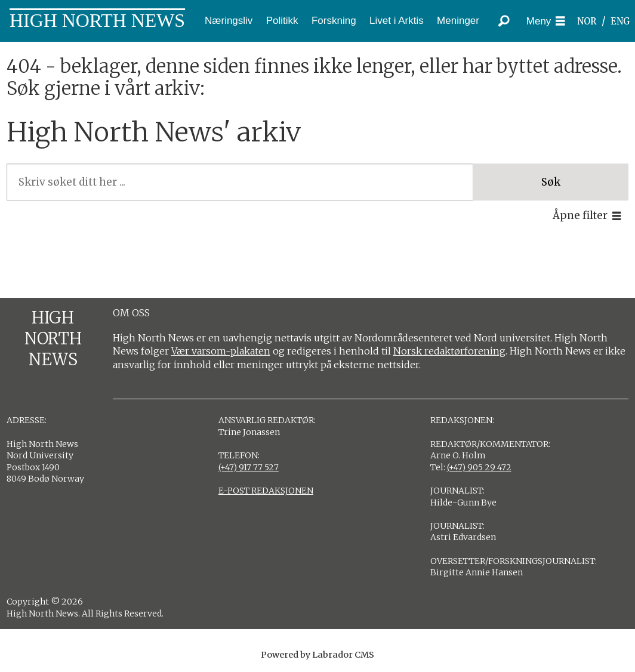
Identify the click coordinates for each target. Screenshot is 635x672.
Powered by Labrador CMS (317, 655)
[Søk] (504, 21)
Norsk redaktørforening (449, 351)
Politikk (282, 21)
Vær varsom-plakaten (221, 351)
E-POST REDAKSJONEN (266, 491)
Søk (551, 182)
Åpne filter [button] (580, 215)
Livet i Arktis (397, 21)
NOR (587, 21)
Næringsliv (229, 21)
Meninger (458, 21)
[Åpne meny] (546, 21)
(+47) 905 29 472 (479, 467)
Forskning (334, 21)
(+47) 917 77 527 (249, 467)
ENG (620, 21)
